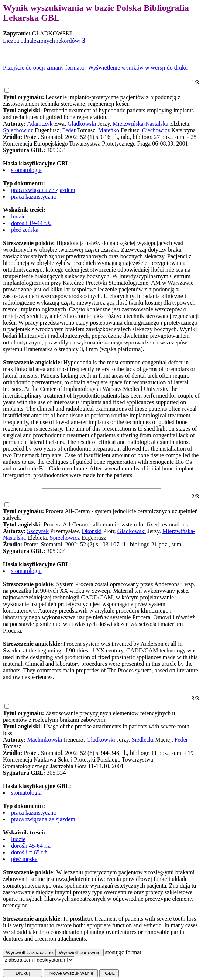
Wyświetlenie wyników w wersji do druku (138, 68)
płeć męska (24, 859)
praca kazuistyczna (33, 197)
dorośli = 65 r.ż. (30, 852)
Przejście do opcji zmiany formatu (43, 68)
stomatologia (26, 170)
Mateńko (109, 130)
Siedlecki (143, 740)
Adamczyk (40, 124)
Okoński (92, 531)
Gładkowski (82, 124)
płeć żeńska (25, 230)
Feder (69, 130)
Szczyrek (38, 531)
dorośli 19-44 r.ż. (31, 223)
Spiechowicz (18, 130)
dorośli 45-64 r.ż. (31, 846)
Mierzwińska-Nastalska (140, 124)
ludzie (18, 216)
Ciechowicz (156, 130)
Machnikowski (44, 740)
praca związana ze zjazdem (43, 190)
